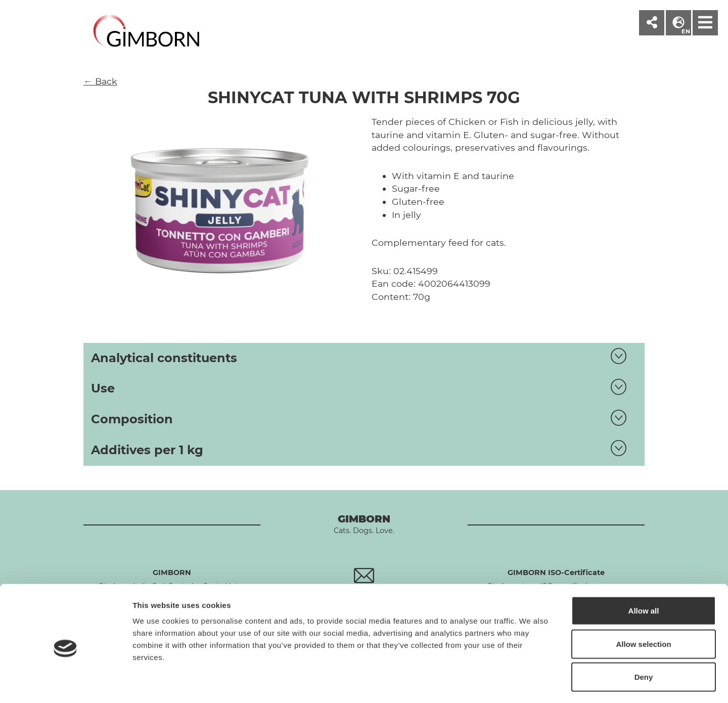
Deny (644, 636)
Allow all (644, 570)
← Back (100, 81)
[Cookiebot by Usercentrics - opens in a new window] (65, 683)
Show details (531, 683)
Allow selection (643, 604)
